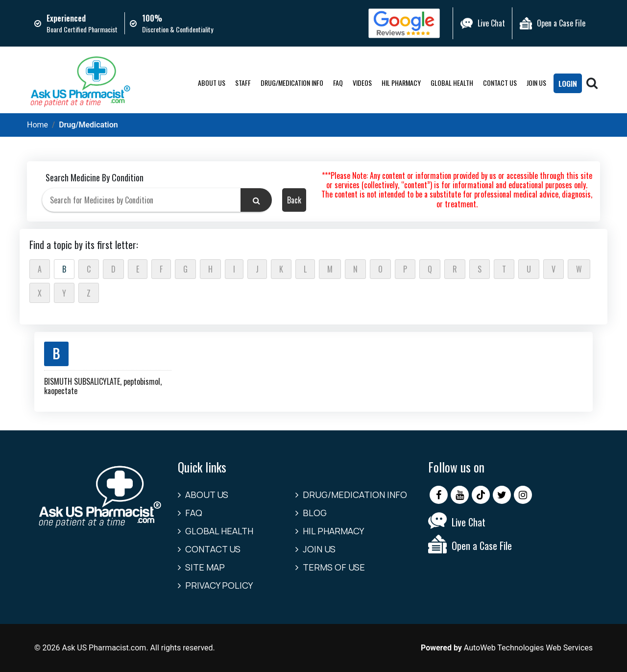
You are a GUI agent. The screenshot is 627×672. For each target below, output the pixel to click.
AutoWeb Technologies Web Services (528, 648)
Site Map (205, 567)
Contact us (499, 83)
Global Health (451, 83)
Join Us (536, 83)
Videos (362, 83)
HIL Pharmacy (401, 83)
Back (294, 200)
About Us (211, 83)
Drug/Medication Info (291, 83)
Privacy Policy (219, 585)
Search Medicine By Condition (95, 177)
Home (37, 125)
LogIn (567, 84)
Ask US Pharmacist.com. (105, 648)
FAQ (338, 83)
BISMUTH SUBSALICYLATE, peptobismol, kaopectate (103, 386)
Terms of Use (334, 567)
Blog (315, 513)
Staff (242, 83)
